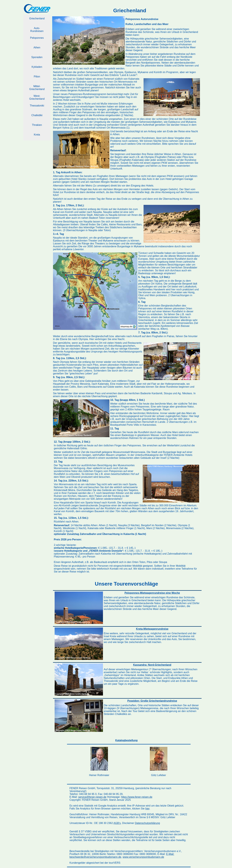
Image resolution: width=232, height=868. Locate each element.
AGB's (117, 823)
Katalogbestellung (126, 740)
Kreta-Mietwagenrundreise (152, 629)
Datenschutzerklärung (147, 823)
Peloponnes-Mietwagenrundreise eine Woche (152, 593)
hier (147, 809)
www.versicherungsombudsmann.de (143, 857)
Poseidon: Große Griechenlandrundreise (152, 701)
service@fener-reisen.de (92, 797)
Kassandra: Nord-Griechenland (152, 665)
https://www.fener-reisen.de (137, 797)
